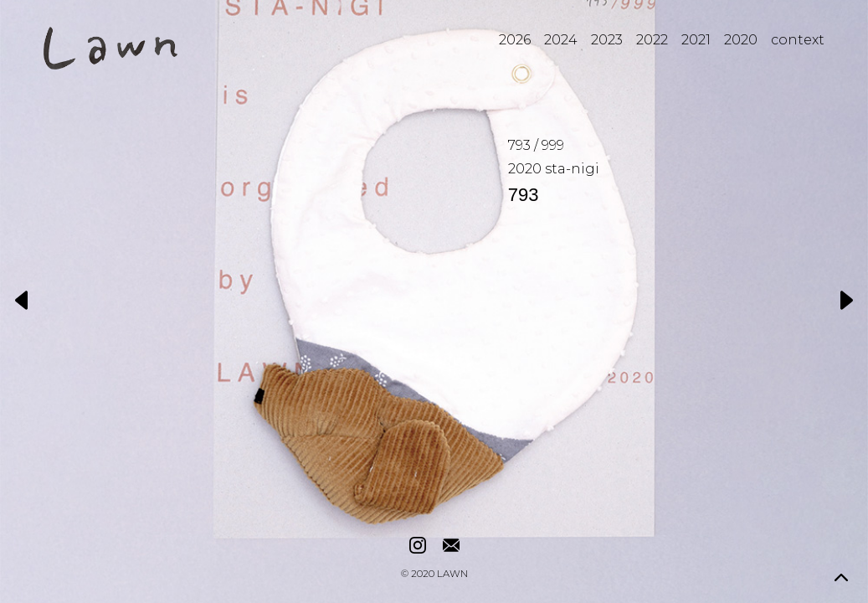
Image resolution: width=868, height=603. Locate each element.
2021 (696, 40)
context (798, 40)
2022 (652, 40)
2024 (561, 40)
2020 (741, 40)
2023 (607, 40)
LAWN (452, 575)
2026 (515, 40)
